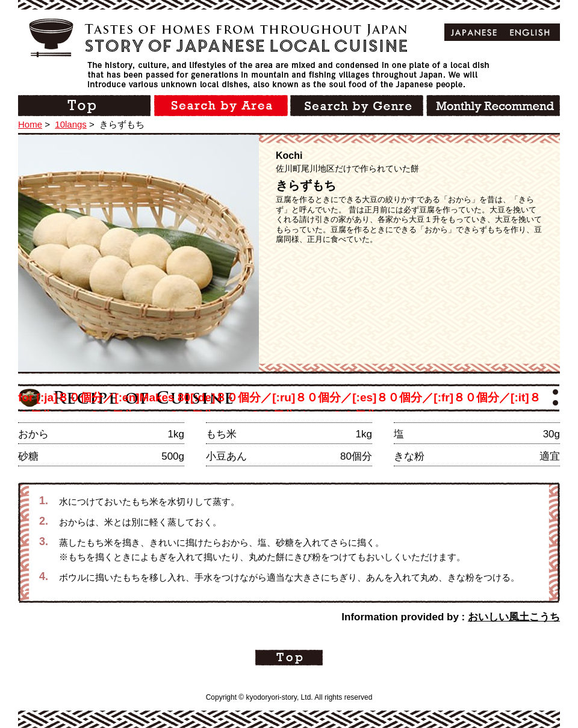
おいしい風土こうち (514, 617)
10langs (71, 124)
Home (30, 124)
